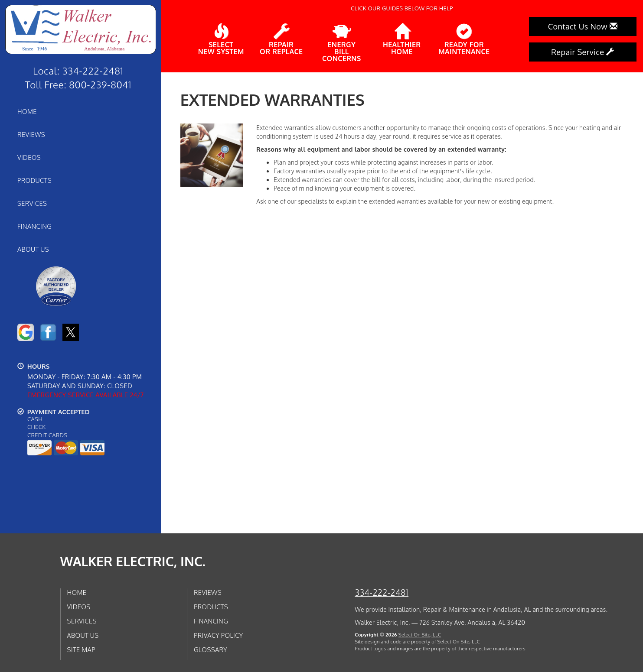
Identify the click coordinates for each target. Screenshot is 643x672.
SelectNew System (221, 39)
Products (34, 180)
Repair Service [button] (583, 52)
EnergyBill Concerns (341, 43)
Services (32, 203)
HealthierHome (402, 39)
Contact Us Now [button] (583, 26)
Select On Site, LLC (420, 635)
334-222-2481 (382, 592)
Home (27, 111)
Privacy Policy (219, 635)
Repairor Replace (281, 39)
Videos (29, 157)
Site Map (81, 649)
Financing (34, 226)
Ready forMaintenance (464, 39)
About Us (33, 249)
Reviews (31, 134)
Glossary (211, 649)
